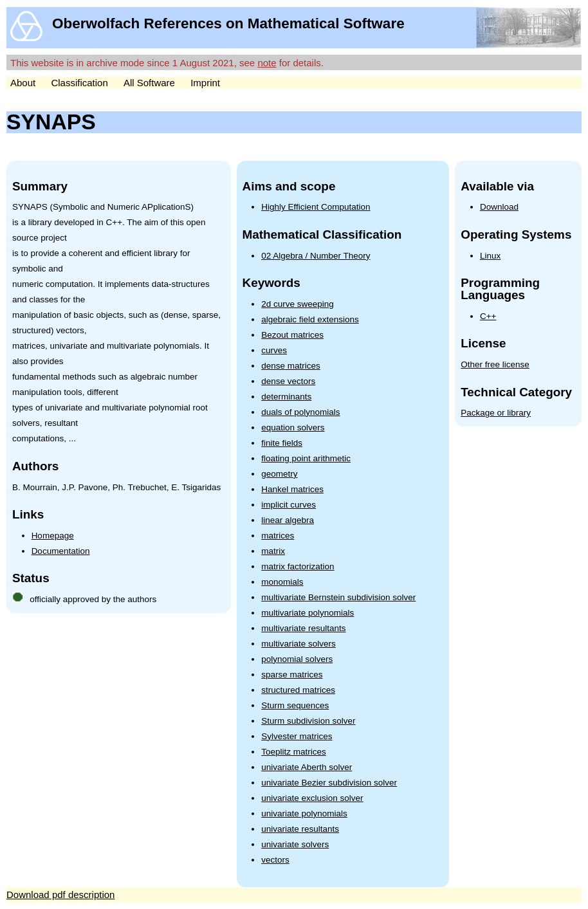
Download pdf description (60, 895)
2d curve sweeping (298, 304)
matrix (273, 551)
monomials (282, 582)
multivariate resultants (303, 628)
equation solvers (293, 427)
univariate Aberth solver (307, 767)
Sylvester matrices (297, 736)
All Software (149, 83)
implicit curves (289, 505)
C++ (488, 316)
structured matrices (298, 690)
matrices (278, 536)
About (23, 83)
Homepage (53, 536)
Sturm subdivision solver (308, 721)
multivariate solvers (299, 644)
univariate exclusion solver (312, 798)
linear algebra (288, 520)
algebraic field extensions (310, 319)
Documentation (61, 551)
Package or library (496, 413)
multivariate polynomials (308, 613)
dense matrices (291, 366)
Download (499, 207)
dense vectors (288, 381)
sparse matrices (292, 675)
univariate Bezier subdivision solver (329, 783)
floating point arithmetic (306, 458)
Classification (79, 83)
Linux (490, 256)
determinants (286, 397)
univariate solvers (295, 844)
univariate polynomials (304, 813)
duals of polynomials (300, 412)
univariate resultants (300, 829)
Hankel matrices (292, 489)
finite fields (282, 443)
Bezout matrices (292, 335)
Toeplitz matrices (294, 752)
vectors (275, 860)
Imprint (205, 83)
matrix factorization (298, 566)
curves (274, 350)
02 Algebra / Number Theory (316, 256)
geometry (279, 474)
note (267, 63)
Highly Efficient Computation (316, 207)
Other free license (495, 364)
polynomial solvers (297, 659)
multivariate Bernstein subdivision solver (338, 597)
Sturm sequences (295, 705)
